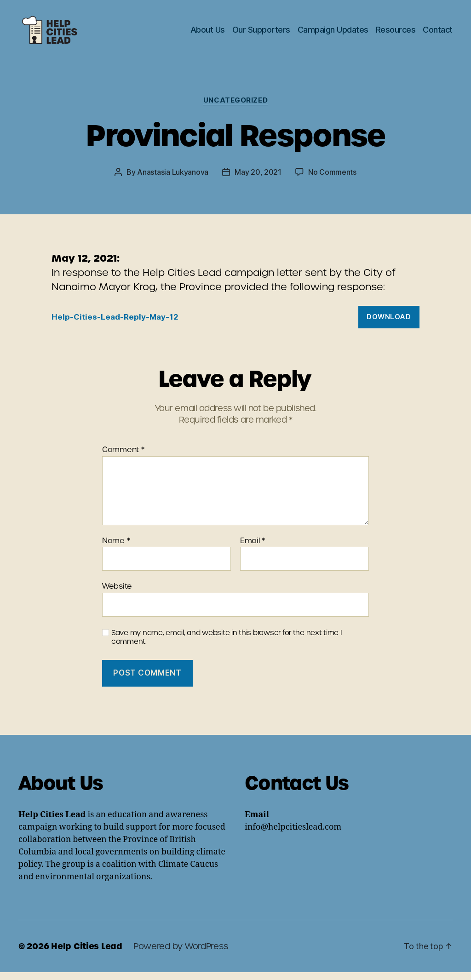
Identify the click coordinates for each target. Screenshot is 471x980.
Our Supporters (261, 33)
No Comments (332, 180)
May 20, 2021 (258, 180)
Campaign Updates (333, 33)
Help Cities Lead (87, 954)
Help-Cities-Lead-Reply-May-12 (115, 325)
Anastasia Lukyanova (173, 180)
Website (117, 593)
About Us (208, 33)
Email (253, 549)
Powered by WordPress (181, 954)
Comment (123, 458)
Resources (396, 33)
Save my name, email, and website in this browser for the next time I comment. (227, 645)
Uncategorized (235, 108)
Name (116, 549)
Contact (438, 33)
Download (389, 324)
